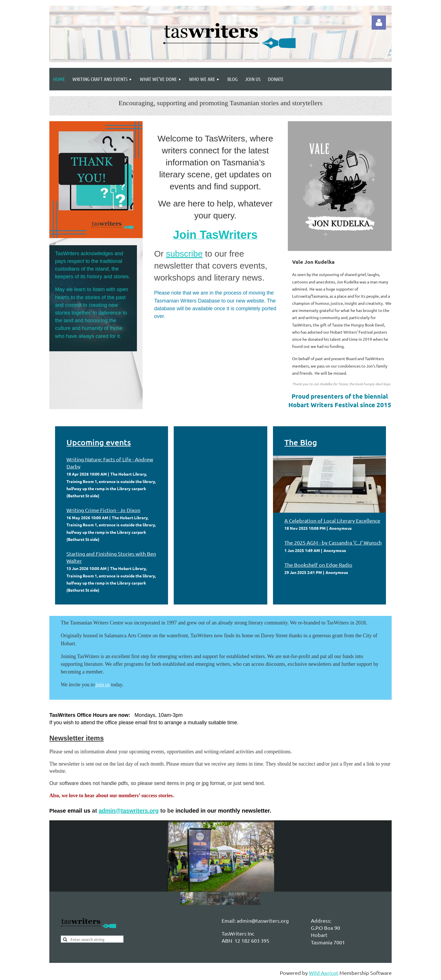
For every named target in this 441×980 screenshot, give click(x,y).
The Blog (301, 442)
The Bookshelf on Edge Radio (318, 565)
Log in (379, 23)
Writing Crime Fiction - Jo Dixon (103, 510)
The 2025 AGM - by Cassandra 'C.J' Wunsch (333, 542)
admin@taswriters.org (129, 811)
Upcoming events (99, 442)
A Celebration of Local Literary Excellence (332, 521)
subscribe (184, 254)
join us (103, 685)
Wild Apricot (324, 973)
